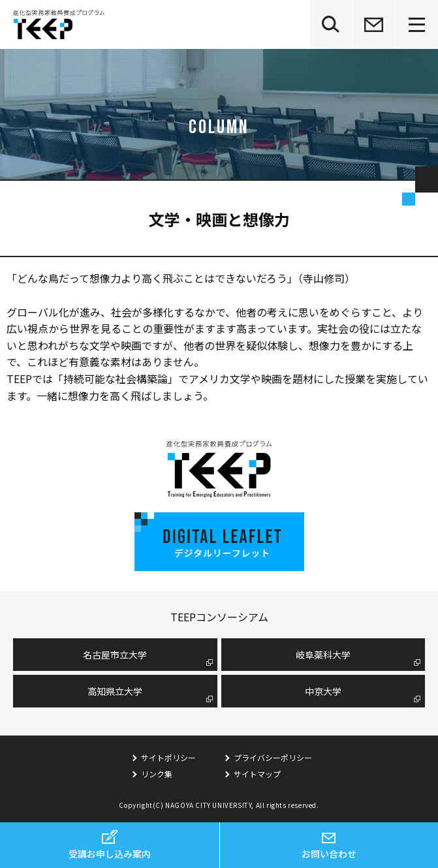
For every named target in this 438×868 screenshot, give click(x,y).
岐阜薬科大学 (323, 655)
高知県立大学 (115, 691)
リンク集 (157, 774)
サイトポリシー (168, 757)
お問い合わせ (329, 854)
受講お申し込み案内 (110, 854)
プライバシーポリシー (273, 757)
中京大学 (323, 691)
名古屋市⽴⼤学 (115, 655)
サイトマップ (257, 774)
